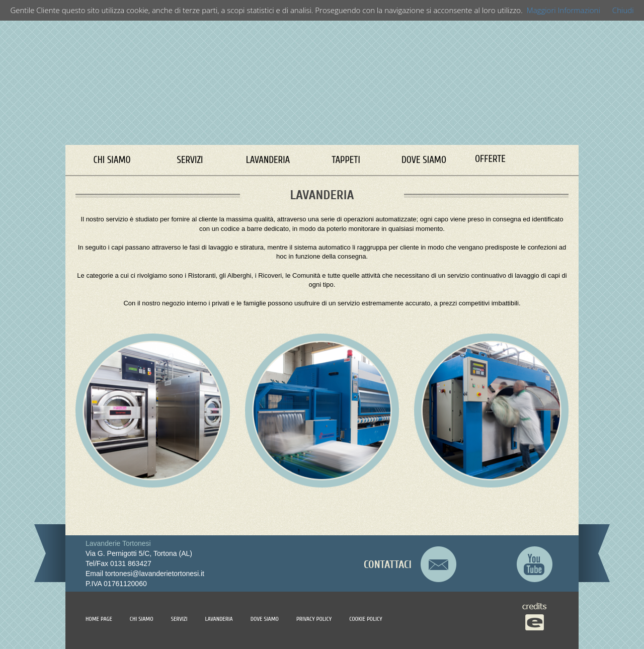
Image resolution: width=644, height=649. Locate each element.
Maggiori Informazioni (563, 10)
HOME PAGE (99, 619)
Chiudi (623, 10)
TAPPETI (346, 160)
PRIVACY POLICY (314, 619)
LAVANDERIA (268, 160)
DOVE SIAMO (424, 160)
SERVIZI (190, 160)
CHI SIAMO (112, 160)
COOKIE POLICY (366, 619)
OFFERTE (490, 159)
